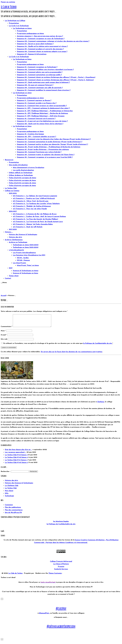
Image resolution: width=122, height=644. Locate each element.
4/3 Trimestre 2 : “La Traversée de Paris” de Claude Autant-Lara (38, 222)
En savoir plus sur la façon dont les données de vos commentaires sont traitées (72, 354)
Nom (3, 333)
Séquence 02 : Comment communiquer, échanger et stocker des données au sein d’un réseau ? (53, 41)
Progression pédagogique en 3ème (30, 132)
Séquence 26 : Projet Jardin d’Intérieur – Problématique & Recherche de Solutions (49, 147)
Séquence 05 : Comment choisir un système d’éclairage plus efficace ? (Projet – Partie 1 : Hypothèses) (56, 77)
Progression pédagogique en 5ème (30, 64)
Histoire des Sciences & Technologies (23, 235)
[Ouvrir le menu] (2, 283)
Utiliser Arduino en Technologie (21, 175)
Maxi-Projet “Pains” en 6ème (28, 265)
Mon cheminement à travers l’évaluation (29, 168)
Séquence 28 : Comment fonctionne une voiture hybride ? (39, 152)
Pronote (61, 569)
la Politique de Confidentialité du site (98, 346)
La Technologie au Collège (15, 21)
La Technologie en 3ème (22, 126)
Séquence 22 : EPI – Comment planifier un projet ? (36, 137)
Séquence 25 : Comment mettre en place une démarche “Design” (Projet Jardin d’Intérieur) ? (52, 144)
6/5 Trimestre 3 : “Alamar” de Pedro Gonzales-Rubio (33, 224)
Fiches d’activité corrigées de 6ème (22, 178)
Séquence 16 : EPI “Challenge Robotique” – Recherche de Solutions (42, 113)
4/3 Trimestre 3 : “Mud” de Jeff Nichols (28, 227)
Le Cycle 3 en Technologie (19, 26)
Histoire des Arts (15, 237)
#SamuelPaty (44, 616)
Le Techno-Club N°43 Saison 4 (16, 457)
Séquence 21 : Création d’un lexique (30, 134)
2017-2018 (13, 229)
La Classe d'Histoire (61, 566)
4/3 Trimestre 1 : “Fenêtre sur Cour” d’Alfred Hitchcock (34, 198)
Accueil (3, 296)
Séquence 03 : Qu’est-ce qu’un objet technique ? (35, 44)
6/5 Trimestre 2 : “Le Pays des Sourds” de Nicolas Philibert (35, 219)
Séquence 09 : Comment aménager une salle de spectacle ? (40, 88)
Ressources (9, 160)
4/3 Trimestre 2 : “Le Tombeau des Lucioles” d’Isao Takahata (36, 204)
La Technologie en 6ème (22, 28)
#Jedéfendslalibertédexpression (61, 629)
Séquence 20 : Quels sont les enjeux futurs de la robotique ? (40, 124)
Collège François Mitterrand (61, 564)
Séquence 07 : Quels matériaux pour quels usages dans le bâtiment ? (43, 82)
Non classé (9, 493)
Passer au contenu (8, 2)
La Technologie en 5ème (22, 59)
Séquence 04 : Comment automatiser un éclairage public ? (39, 75)
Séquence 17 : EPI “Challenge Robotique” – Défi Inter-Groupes (41, 116)
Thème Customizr (55, 576)
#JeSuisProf (61, 611)
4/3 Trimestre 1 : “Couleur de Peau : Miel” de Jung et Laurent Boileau (39, 217)
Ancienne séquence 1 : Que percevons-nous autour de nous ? (40, 36)
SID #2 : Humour (23, 260)
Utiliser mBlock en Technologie (21, 173)
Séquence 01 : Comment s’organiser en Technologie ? (37, 67)
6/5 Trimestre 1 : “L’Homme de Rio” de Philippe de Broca (35, 214)
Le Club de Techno (9, 7)
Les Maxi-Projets (19, 263)
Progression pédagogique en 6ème (30, 34)
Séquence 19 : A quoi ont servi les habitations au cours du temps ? (42, 121)
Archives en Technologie (18, 242)
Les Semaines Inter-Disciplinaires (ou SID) (29, 255)
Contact (8, 278)
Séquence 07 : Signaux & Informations (32, 54)
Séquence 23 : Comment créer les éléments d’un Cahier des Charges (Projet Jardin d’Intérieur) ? (54, 139)
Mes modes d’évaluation (18, 165)
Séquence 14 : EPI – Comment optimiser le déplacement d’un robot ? (43, 108)
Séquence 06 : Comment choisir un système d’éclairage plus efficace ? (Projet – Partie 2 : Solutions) (55, 80)
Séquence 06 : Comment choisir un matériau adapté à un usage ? (42, 52)
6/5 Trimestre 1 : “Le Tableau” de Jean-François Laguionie (35, 196)
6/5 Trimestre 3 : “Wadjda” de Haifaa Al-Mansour (32, 206)
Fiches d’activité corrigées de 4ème (22, 183)
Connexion (9, 507)
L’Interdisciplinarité (16, 250)
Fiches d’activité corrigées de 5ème (22, 180)
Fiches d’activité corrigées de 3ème (22, 186)
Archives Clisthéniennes (14, 240)
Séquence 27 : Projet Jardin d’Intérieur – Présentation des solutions (43, 150)
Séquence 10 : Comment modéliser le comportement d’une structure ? (44, 90)
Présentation (14, 23)
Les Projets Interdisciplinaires (24, 253)
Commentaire (7, 329)
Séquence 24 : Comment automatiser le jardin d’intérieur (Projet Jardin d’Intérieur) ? (50, 142)
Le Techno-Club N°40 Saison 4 (16, 465)
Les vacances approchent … (15, 455)
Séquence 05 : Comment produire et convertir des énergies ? (40, 49)
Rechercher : (6, 474)
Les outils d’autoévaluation (23, 170)
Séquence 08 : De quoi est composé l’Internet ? (35, 85)
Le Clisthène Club (12, 488)
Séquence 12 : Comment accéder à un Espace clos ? (37, 103)
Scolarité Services (61, 571)
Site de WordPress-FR (13, 515)
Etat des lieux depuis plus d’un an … (18, 452)
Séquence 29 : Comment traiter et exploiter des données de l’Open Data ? (46, 155)
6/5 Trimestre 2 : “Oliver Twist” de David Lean (31, 201)
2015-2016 (13, 193)
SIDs (7, 496)
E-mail (4, 337)
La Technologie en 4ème (22, 93)
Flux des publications (13, 510)
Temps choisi (14, 276)
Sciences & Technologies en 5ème (26, 273)
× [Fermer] (2, 601)
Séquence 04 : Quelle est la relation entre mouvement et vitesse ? (42, 46)
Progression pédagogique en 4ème (30, 98)
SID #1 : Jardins (23, 258)
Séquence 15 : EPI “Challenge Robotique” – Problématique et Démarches (45, 111)
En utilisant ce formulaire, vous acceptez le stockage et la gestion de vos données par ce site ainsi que (58, 346)
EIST (11, 268)
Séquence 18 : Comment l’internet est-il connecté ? (36, 119)
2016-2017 (13, 211)
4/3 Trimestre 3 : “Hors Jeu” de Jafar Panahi (30, 209)
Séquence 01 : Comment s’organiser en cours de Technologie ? (41, 39)
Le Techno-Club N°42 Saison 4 (16, 460)
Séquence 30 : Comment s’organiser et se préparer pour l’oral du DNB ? (45, 157)
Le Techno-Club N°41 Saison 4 (16, 462)
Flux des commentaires (14, 512)
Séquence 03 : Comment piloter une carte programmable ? (40, 72)
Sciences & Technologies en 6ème (26, 271)
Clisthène (101, 404)
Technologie (9, 498)
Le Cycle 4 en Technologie (19, 57)
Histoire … (9, 232)
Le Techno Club (11, 188)
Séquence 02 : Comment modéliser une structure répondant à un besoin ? (45, 70)
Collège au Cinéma (12, 191)
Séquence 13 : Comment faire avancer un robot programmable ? (42, 106)
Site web (4, 342)
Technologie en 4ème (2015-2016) (26, 245)
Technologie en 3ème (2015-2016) (26, 247)
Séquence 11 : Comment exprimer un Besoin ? (34, 101)
